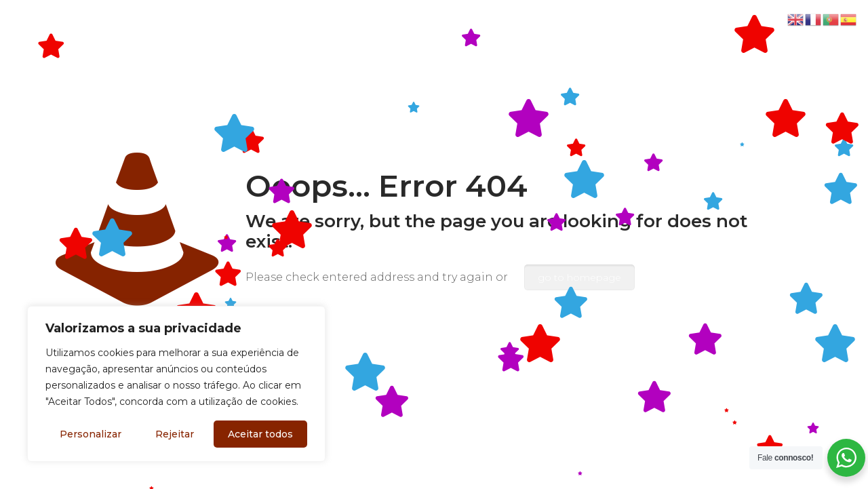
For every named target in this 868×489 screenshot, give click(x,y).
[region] (176, 384)
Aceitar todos (260, 434)
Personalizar (91, 434)
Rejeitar (175, 434)
